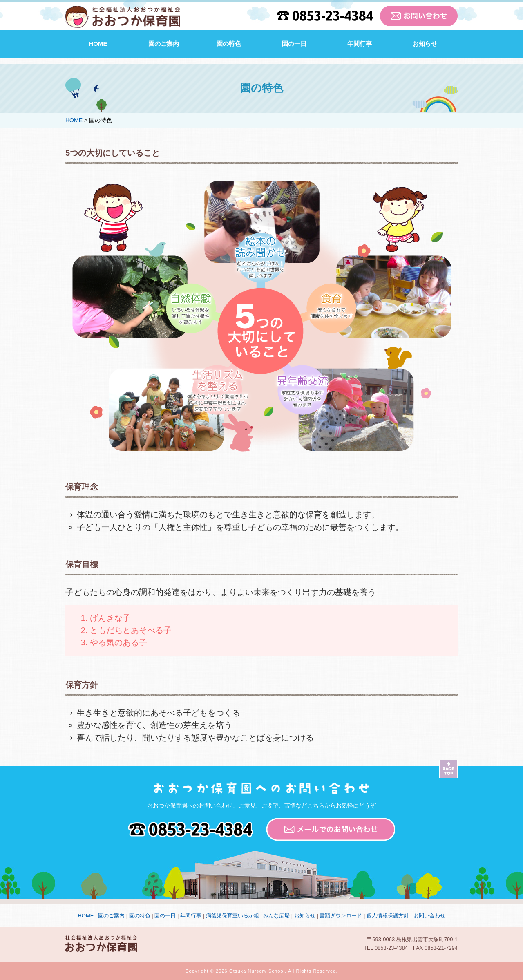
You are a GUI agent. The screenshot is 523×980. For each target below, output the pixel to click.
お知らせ (425, 44)
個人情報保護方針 (388, 916)
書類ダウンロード (341, 916)
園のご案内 (164, 44)
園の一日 (294, 44)
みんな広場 (276, 916)
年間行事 (360, 44)
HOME (98, 44)
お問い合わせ (429, 916)
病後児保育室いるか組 (232, 916)
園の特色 (229, 44)
